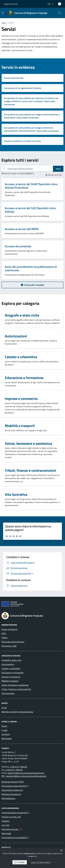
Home (4, 23)
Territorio (6, 734)
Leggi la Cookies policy (41, 862)
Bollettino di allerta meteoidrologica (17, 712)
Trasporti (5, 821)
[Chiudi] (61, 850)
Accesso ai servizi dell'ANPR (22, 229)
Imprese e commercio (11, 677)
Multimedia (7, 738)
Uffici (4, 633)
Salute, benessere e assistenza (15, 685)
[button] (60, 13)
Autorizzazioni (8, 664)
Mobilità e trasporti (10, 681)
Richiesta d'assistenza (11, 794)
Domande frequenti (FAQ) (13, 782)
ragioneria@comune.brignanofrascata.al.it (26, 773)
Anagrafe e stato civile (11, 660)
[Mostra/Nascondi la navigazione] (3, 13)
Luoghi (5, 730)
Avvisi (4, 708)
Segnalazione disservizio (12, 790)
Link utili (5, 825)
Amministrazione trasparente (16, 812)
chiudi (20, 862)
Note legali (6, 833)
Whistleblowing (8, 798)
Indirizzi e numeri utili (11, 817)
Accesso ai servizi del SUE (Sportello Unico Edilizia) (30, 210)
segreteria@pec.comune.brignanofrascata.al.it (26, 776)
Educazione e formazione (13, 673)
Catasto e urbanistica (11, 668)
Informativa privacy (10, 829)
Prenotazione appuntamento (15, 786)
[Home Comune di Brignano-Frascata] (28, 13)
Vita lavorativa (8, 693)
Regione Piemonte (11, 4)
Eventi (4, 726)
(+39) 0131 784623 (18, 767)
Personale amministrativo (13, 642)
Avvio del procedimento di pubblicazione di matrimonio (31, 269)
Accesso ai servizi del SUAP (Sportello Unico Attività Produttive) (31, 186)
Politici (5, 638)
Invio (58, 169)
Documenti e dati (9, 646)
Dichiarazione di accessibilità (15, 837)
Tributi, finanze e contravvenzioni (16, 689)
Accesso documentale (18, 246)
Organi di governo (9, 629)
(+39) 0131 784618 (14, 770)
